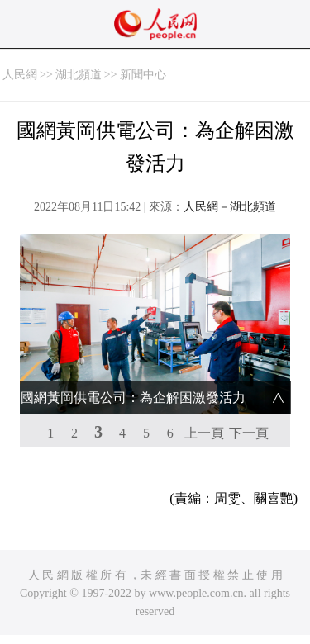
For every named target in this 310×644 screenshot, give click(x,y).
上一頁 (204, 433)
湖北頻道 (79, 75)
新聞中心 (143, 75)
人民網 (20, 75)
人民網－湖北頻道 (230, 207)
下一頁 (249, 433)
